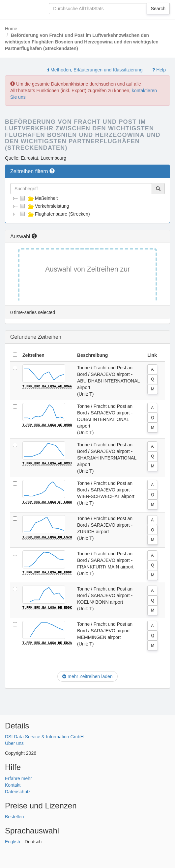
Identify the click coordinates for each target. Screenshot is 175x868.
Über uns (14, 743)
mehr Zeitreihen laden (87, 676)
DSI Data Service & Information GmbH (44, 737)
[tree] (87, 206)
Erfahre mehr (18, 778)
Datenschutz (18, 792)
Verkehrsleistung (44, 206)
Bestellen (15, 817)
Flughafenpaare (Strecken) (54, 214)
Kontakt (13, 785)
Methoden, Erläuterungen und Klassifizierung (95, 70)
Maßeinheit (38, 198)
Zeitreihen (33, 355)
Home (11, 29)
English (13, 842)
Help (159, 70)
